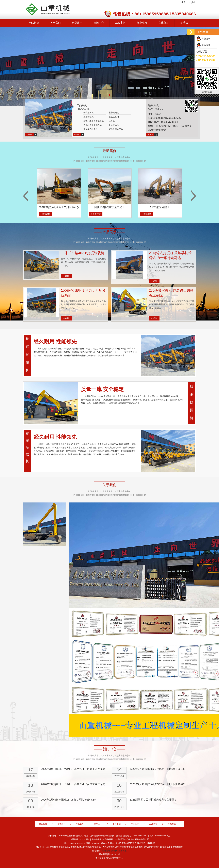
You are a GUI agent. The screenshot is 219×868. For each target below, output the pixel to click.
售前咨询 (206, 38)
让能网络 (106, 851)
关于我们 (55, 23)
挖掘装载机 (88, 117)
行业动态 (142, 23)
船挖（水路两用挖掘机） (95, 121)
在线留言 (164, 23)
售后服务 (206, 45)
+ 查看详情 (57, 214)
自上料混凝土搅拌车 (92, 125)
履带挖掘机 (114, 112)
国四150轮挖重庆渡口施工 (122, 207)
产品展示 (77, 23)
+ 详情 (66, 276)
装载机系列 (114, 117)
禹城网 (114, 851)
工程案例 (120, 23)
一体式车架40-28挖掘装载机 (83, 253)
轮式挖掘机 (88, 112)
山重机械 (122, 851)
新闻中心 (99, 23)
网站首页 (34, 23)
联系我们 (185, 23)
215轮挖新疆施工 (172, 207)
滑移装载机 (114, 125)
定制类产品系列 (90, 129)
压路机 (112, 121)
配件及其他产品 (116, 129)
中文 (184, 2)
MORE (29, 135)
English (192, 2)
